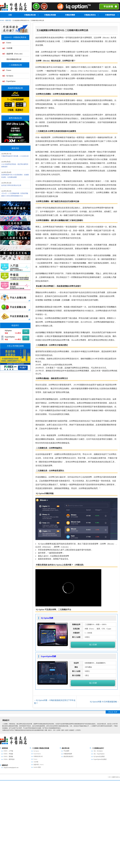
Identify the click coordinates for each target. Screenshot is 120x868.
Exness (10, 42)
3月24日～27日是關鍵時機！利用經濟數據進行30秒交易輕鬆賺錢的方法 (15, 196)
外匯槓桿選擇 (67, 753)
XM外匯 (10, 48)
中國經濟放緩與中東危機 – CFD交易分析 (15, 157)
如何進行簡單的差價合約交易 (11, 186)
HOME (2, 20)
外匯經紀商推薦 (50, 15)
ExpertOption (12, 82)
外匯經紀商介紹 (38, 756)
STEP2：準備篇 (8, 753)
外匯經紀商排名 (90, 15)
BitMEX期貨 (37, 767)
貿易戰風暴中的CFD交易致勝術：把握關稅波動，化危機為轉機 (15, 177)
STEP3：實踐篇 (8, 756)
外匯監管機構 (70, 15)
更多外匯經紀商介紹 (15, 59)
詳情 (26, 332)
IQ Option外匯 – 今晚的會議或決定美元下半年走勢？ (55, 701)
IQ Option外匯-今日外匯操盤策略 (104, 701)
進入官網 (93, 644)
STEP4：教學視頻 (9, 758)
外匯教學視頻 (110, 15)
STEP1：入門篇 (8, 750)
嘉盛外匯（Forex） (39, 764)
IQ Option (11, 76)
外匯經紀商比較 (30, 15)
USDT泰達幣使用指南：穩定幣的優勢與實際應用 (15, 166)
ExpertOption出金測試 (100, 758)
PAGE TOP (113, 711)
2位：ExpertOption (99, 753)
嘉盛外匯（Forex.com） (16, 54)
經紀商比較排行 (68, 756)
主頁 (10, 15)
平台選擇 (66, 750)
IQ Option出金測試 (99, 756)
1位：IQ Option (98, 750)
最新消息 (8, 20)
